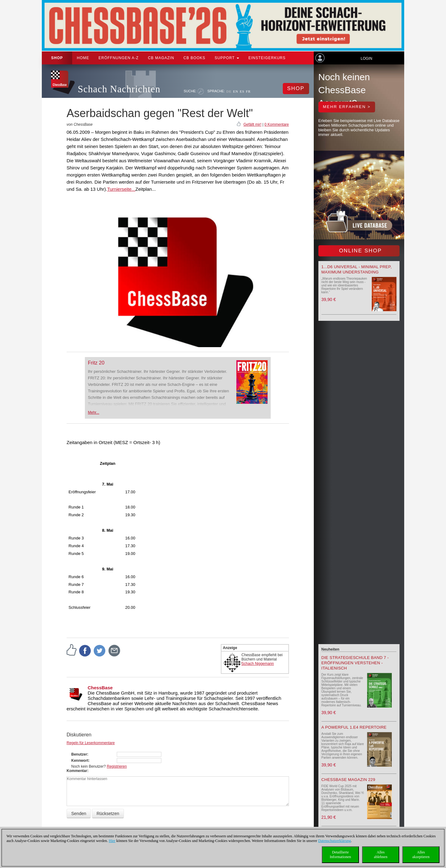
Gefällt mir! (252, 124)
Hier (112, 841)
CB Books (194, 58)
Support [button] (227, 58)
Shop (57, 58)
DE (229, 91)
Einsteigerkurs (267, 58)
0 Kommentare (277, 124)
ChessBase (100, 688)
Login (366, 59)
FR (248, 91)
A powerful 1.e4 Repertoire (354, 727)
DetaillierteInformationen (341, 855)
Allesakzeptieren (421, 855)
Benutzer (79, 754)
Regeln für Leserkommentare (91, 743)
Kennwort (80, 761)
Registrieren (117, 766)
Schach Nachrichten (119, 89)
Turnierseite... (121, 189)
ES (242, 91)
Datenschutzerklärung (334, 841)
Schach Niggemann (258, 664)
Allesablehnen (380, 855)
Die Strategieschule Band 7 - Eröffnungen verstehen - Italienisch (355, 663)
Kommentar (77, 771)
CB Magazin (161, 58)
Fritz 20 (96, 363)
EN (236, 91)
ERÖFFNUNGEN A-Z (119, 58)
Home (83, 58)
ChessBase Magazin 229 (348, 780)
